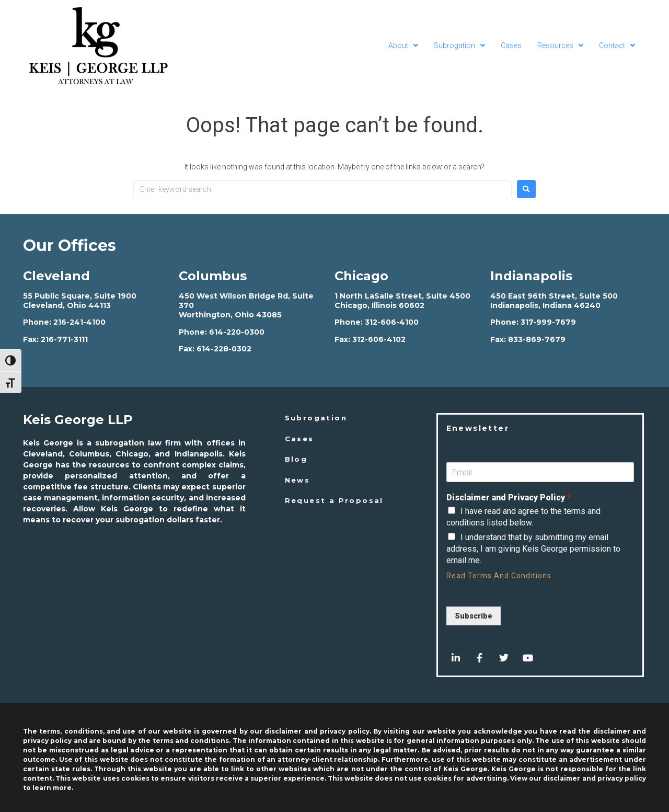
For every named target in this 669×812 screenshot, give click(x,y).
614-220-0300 (237, 332)
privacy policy (622, 778)
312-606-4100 (392, 322)
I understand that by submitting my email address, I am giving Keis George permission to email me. (533, 549)
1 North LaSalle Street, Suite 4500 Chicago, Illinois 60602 (402, 301)
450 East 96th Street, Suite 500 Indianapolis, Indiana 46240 (554, 301)
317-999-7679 (548, 322)
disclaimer (562, 778)
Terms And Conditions (510, 576)
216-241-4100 (79, 322)
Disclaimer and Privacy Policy (509, 498)
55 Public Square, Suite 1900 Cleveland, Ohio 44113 (80, 301)
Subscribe (474, 616)
